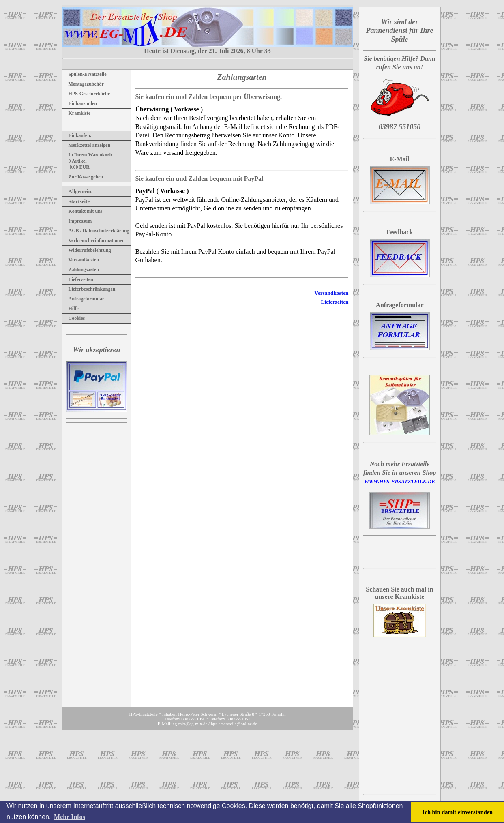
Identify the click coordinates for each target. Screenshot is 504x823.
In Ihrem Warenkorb (87, 155)
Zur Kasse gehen (83, 177)
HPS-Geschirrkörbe (86, 94)
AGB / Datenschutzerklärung (96, 231)
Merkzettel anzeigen (87, 145)
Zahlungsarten (81, 270)
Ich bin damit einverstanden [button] (458, 812)
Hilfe (71, 309)
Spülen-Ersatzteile (85, 74)
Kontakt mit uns (83, 211)
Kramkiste (77, 113)
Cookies (74, 318)
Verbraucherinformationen (94, 240)
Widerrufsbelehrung (87, 250)
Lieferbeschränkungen (89, 289)
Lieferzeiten (78, 279)
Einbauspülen (80, 103)
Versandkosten (81, 260)
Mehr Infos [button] (70, 817)
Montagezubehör (83, 84)
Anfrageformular (84, 299)
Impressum (77, 221)
